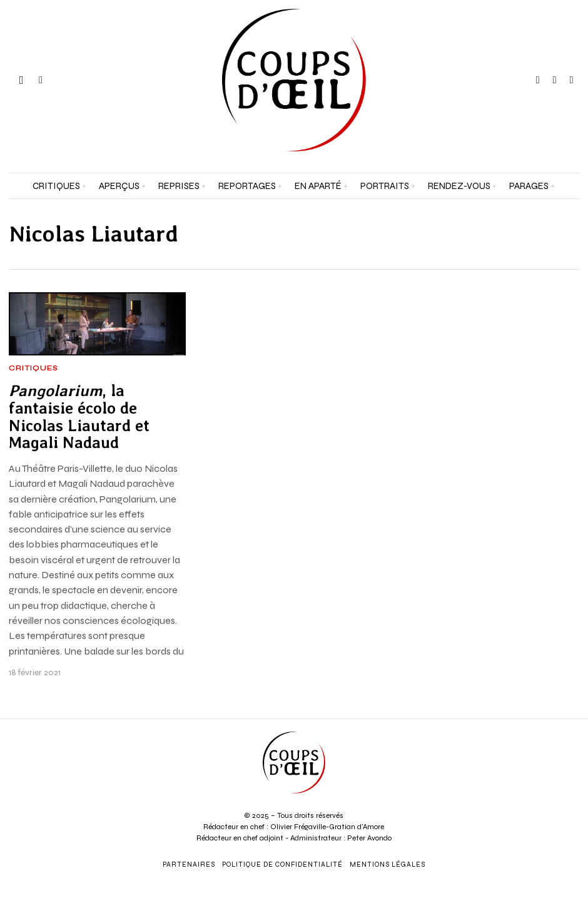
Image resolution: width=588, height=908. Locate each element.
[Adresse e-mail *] (514, 742)
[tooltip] (538, 80)
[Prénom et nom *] (514, 696)
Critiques (33, 369)
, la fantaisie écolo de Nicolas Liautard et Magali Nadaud (79, 417)
